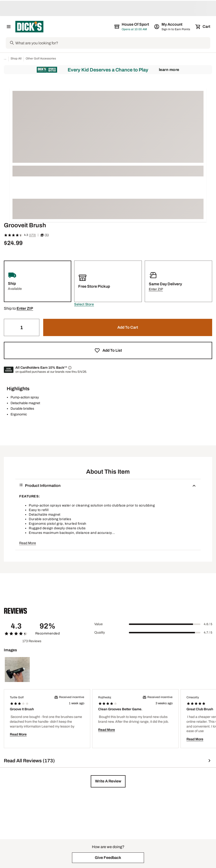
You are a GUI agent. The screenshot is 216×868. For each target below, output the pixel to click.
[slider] (165, 624)
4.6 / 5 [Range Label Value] (208, 624)
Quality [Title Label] (100, 632)
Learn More (169, 70)
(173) (32, 235)
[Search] (112, 43)
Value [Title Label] (99, 624)
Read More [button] (28, 543)
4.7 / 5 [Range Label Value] (208, 633)
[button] (84, 304)
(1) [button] (45, 235)
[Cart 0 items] (203, 27)
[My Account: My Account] (172, 27)
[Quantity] (22, 327)
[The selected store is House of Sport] (132, 27)
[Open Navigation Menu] (9, 27)
